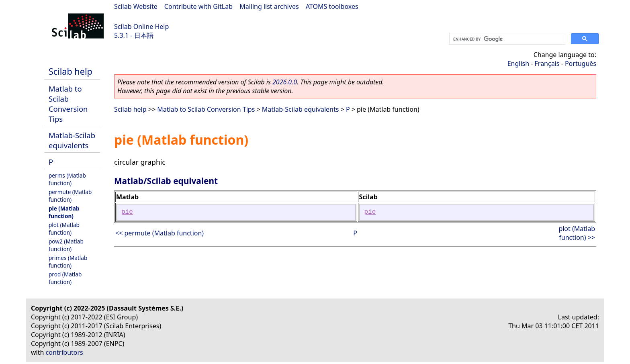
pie (127, 212)
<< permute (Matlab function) (160, 233)
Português (581, 63)
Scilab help (71, 71)
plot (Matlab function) (64, 229)
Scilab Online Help (141, 27)
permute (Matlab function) (70, 196)
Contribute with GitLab (198, 6)
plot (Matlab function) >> (577, 233)
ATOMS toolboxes (332, 6)
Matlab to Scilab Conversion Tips (68, 104)
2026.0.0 (285, 82)
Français (547, 63)
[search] (506, 39)
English (518, 63)
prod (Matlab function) (65, 278)
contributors (64, 352)
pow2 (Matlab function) (66, 245)
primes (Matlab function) (68, 262)
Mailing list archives (269, 6)
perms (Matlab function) (67, 179)
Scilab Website (136, 6)
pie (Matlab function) (64, 212)
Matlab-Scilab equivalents (72, 140)
